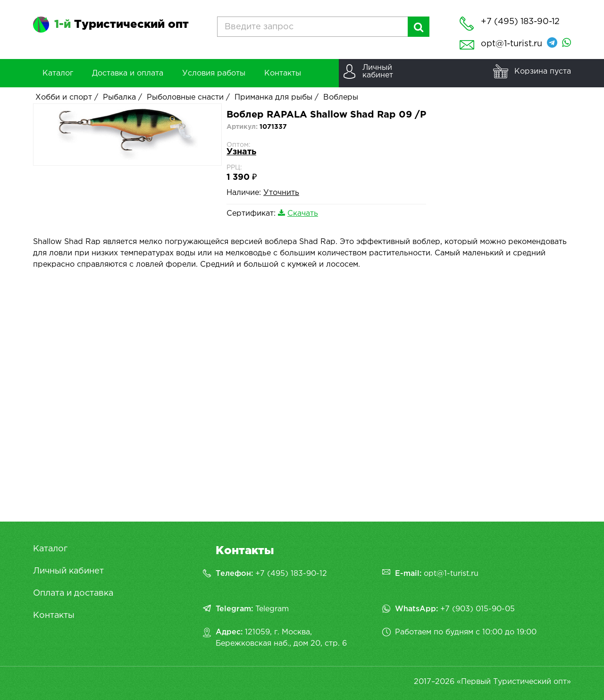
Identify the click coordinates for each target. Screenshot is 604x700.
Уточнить (281, 193)
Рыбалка (119, 97)
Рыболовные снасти (185, 97)
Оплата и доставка (73, 593)
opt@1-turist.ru (512, 44)
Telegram (272, 609)
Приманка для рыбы (273, 97)
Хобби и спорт (64, 97)
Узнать (241, 152)
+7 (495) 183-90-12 (291, 574)
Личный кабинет (68, 571)
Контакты (54, 616)
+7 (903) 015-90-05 (478, 609)
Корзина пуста (543, 72)
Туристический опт (122, 25)
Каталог (50, 549)
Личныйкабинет (378, 72)
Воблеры (341, 97)
